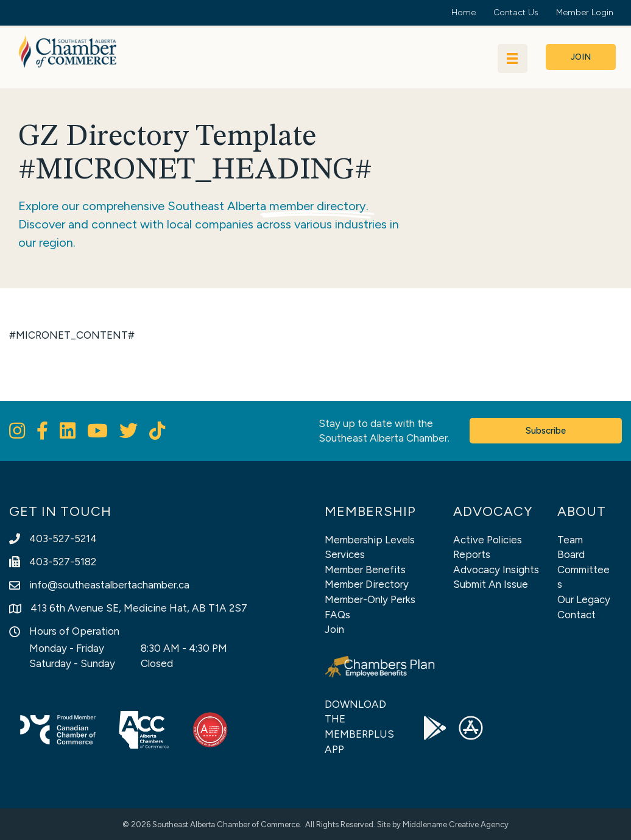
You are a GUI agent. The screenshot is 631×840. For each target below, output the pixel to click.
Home (464, 12)
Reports (472, 554)
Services (345, 554)
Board (571, 554)
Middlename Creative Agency (456, 824)
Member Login (585, 12)
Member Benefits (365, 570)
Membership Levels (370, 540)
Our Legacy (584, 599)
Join (334, 629)
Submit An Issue (491, 584)
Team (570, 540)
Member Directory (367, 584)
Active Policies (488, 540)
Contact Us (516, 12)
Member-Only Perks (370, 599)
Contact (576, 615)
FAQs (337, 615)
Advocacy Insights (496, 570)
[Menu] (512, 58)
